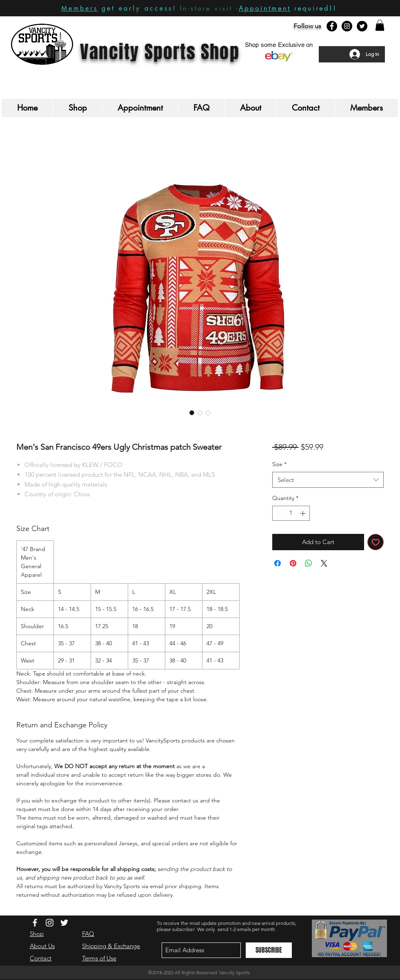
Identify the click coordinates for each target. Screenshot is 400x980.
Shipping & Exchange (111, 946)
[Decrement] (279, 513)
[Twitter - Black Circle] (362, 26)
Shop (37, 934)
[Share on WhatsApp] (309, 563)
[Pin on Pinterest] (293, 563)
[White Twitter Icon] (64, 923)
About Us (42, 946)
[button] (380, 25)
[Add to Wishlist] (376, 542)
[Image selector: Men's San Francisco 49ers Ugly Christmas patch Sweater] (192, 413)
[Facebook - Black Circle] (332, 26)
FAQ (88, 934)
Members (80, 8)
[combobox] (328, 480)
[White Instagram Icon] (50, 923)
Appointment (265, 8)
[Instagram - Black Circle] (347, 26)
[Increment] (303, 513)
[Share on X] (324, 563)
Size (279, 464)
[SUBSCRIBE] (269, 950)
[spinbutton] (291, 513)
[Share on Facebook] (278, 563)
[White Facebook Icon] (35, 923)
